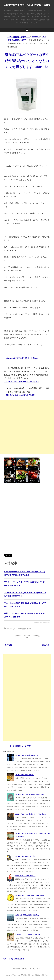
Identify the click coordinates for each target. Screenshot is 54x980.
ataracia (10, 629)
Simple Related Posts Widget (42, 622)
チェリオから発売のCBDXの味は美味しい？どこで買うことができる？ (25, 605)
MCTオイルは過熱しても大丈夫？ (26, 856)
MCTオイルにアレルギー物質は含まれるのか (29, 895)
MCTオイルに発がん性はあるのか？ (27, 755)
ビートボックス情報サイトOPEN (17, 746)
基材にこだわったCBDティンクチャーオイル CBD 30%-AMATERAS (25, 615)
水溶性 (29, 629)
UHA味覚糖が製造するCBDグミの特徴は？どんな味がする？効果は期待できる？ (25, 573)
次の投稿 (8, 645)
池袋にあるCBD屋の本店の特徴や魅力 (27, 915)
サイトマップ (37, 969)
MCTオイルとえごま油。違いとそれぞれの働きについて (33, 814)
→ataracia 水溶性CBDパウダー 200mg (21, 358)
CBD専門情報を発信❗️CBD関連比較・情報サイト (27, 6)
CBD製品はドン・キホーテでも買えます (28, 935)
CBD (16, 629)
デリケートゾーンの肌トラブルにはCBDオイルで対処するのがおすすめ (25, 584)
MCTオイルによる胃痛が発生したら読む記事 (29, 794)
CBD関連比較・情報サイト (20, 969)
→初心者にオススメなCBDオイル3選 (19, 395)
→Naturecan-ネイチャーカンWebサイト (22, 382)
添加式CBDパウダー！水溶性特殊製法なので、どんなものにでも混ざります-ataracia (27, 61)
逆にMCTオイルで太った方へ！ (25, 876)
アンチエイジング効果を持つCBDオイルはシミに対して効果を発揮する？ (25, 594)
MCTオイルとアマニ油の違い (25, 775)
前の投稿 (46, 645)
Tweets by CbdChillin (14, 959)
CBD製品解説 (22, 629)
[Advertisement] (27, 427)
